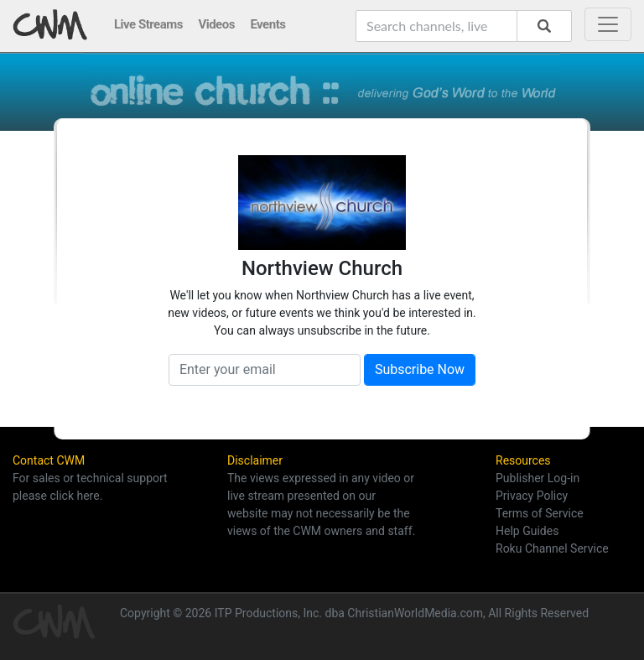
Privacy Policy (532, 496)
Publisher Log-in (538, 478)
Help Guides (527, 531)
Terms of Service (540, 513)
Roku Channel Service (552, 548)
